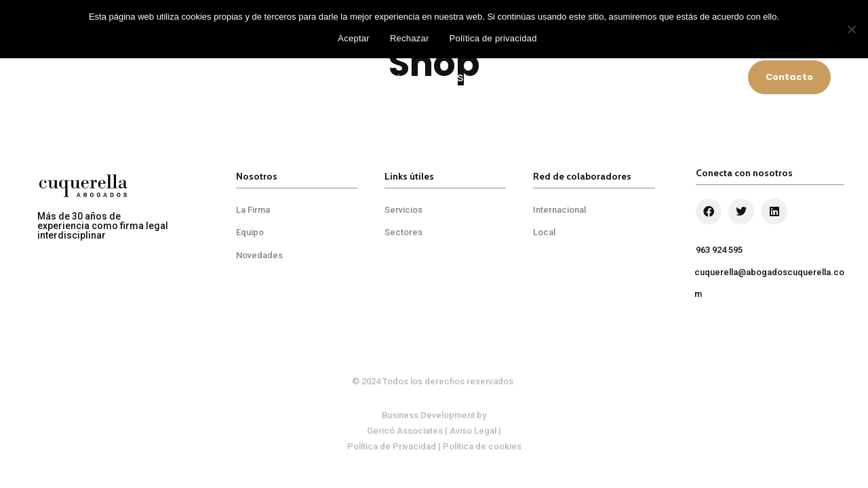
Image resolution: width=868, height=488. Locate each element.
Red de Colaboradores (591, 78)
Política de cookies (482, 446)
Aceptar (354, 38)
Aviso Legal (473, 431)
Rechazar (410, 38)
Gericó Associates (405, 431)
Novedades (708, 78)
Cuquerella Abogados (288, 78)
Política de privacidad (493, 38)
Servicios (398, 78)
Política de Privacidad (392, 446)
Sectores (479, 78)
